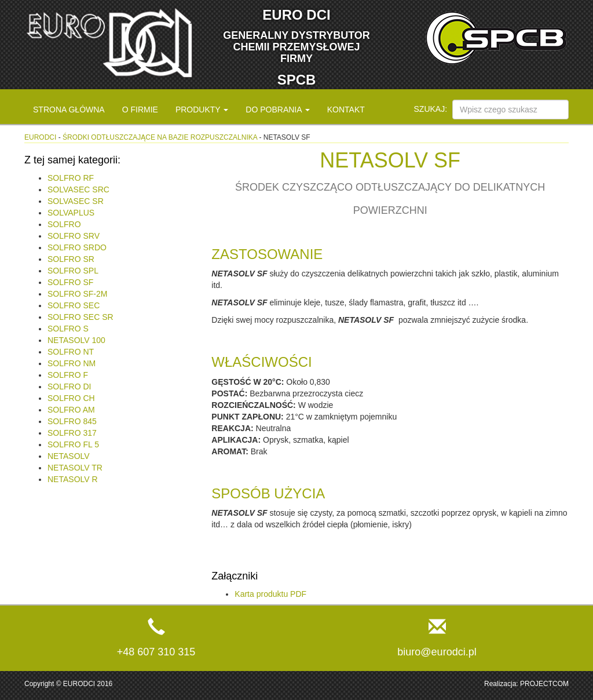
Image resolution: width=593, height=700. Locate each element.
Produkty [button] (202, 110)
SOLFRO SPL (73, 271)
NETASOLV (69, 456)
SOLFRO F (68, 375)
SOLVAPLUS (71, 213)
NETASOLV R (73, 479)
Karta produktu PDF (270, 594)
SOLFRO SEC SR (80, 317)
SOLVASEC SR (76, 201)
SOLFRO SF (70, 282)
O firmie (140, 110)
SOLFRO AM (71, 410)
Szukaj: (431, 109)
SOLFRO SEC (74, 305)
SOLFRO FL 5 (73, 444)
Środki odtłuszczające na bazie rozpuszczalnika (160, 137)
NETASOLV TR (75, 468)
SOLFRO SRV (74, 236)
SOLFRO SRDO (77, 247)
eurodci (40, 137)
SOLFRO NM (72, 363)
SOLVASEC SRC (78, 189)
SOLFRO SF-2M (77, 294)
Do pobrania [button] (277, 110)
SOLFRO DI (69, 387)
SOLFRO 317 (72, 433)
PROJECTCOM (544, 684)
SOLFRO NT (71, 352)
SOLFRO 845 (72, 421)
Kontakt (346, 110)
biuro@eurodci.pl (437, 652)
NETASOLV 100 (76, 340)
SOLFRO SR (71, 259)
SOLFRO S (68, 329)
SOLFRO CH (71, 398)
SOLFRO (64, 224)
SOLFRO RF (71, 178)
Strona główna (69, 110)
